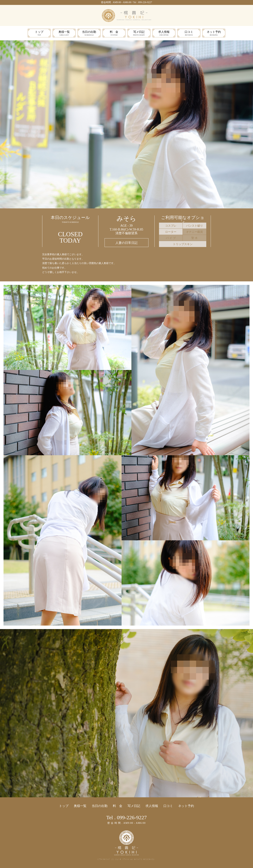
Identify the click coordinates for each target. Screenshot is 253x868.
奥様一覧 (64, 34)
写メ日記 (139, 34)
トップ (39, 34)
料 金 (114, 34)
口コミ (189, 34)
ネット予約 (214, 34)
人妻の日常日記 (126, 243)
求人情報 (164, 34)
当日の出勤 (89, 34)
